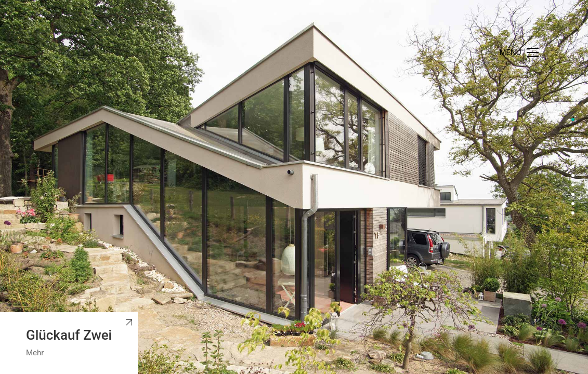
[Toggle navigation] (519, 52)
